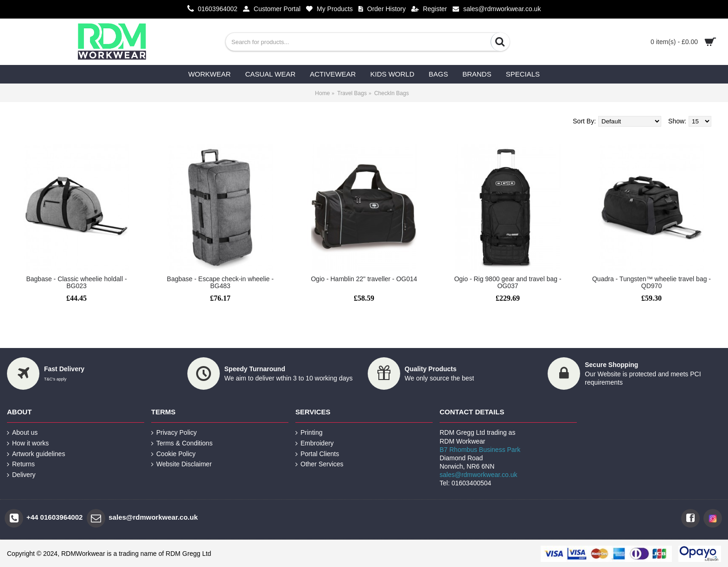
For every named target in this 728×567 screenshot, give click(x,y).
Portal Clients (317, 454)
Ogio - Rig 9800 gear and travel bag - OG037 (508, 282)
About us (22, 433)
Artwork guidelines (36, 454)
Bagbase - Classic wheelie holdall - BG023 (76, 282)
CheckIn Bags (392, 93)
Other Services (319, 464)
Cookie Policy (173, 454)
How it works (28, 443)
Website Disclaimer (182, 464)
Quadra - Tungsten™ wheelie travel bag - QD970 (651, 282)
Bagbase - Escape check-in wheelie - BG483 (220, 282)
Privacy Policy (174, 433)
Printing (309, 433)
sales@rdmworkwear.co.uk (479, 475)
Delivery (21, 475)
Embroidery (315, 443)
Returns (21, 464)
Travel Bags (352, 93)
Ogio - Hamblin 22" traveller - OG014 (364, 279)
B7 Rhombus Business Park (480, 450)
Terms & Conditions (182, 443)
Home (322, 93)
